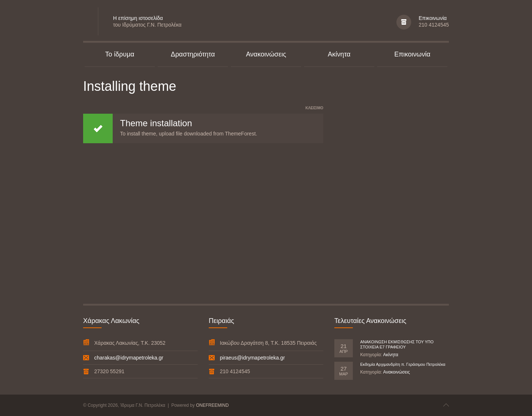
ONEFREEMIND (212, 405)
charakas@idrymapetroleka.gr (129, 358)
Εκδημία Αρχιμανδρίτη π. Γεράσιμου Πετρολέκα (403, 364)
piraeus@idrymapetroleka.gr (252, 358)
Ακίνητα (391, 355)
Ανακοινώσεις (397, 372)
